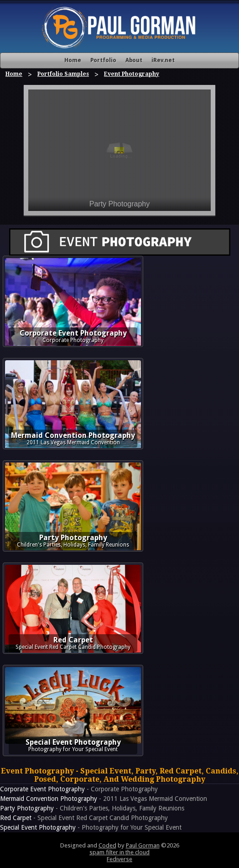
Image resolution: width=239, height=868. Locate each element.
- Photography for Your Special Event (91, 827)
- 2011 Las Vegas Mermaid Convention (104, 799)
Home (73, 60)
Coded (107, 845)
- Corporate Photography (79, 789)
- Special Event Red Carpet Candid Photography (84, 818)
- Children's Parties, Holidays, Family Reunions (92, 808)
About (134, 60)
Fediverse (119, 859)
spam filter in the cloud (119, 852)
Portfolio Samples (63, 74)
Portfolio (103, 60)
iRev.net (163, 60)
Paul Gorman (143, 845)
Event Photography (132, 74)
